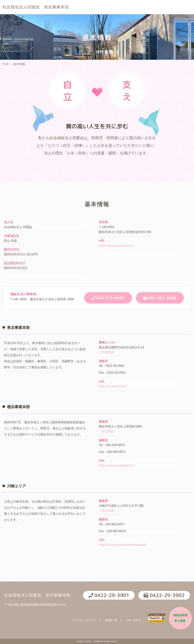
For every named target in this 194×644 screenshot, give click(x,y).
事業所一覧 (111, 620)
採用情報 (127, 9)
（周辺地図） (108, 352)
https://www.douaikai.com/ (116, 246)
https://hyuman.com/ (112, 386)
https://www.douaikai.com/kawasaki (122, 545)
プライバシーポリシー (84, 620)
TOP (82, 9)
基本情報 (103, 9)
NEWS (149, 9)
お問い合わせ (133, 620)
